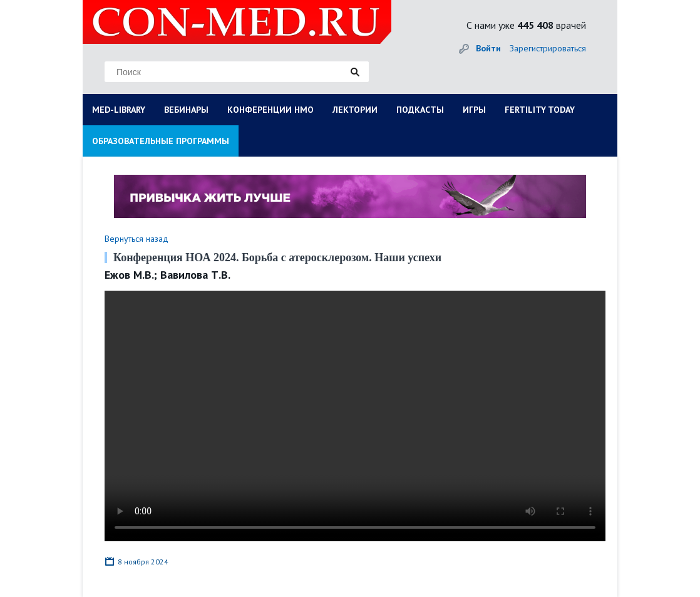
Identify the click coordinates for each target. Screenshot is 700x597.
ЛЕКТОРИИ (355, 110)
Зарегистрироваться (548, 48)
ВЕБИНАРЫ (186, 110)
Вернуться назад (136, 239)
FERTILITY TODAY (540, 110)
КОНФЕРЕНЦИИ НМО (270, 110)
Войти (488, 48)
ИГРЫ (474, 110)
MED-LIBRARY (119, 110)
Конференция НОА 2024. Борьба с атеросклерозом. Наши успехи (277, 257)
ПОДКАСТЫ (420, 110)
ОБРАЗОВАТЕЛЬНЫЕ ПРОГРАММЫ (161, 141)
